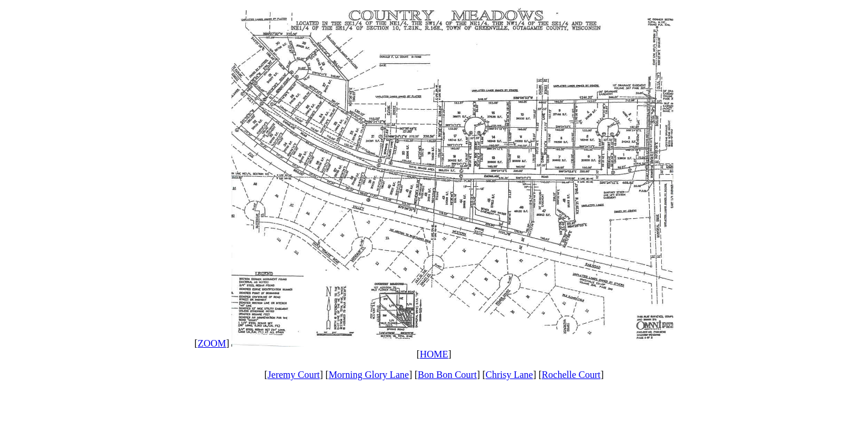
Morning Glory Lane (369, 375)
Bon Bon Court (447, 375)
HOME (434, 354)
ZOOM (212, 343)
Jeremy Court (294, 375)
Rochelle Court (571, 375)
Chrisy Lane (510, 375)
